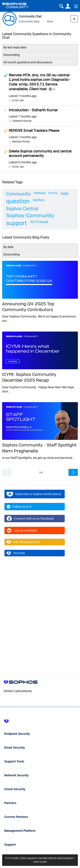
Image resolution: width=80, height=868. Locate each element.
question (18, 201)
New (74, 19)
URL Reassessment (23, 542)
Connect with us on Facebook (30, 519)
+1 (54, 89)
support (17, 223)
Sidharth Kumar (22, 121)
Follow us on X (19, 507)
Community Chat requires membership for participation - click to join (40, 860)
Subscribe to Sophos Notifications (34, 494)
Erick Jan (18, 100)
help (65, 193)
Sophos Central (22, 209)
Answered (5, 75)
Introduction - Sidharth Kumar (33, 110)
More (50, 21)
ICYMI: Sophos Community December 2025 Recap (29, 377)
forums (53, 193)
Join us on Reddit (22, 530)
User (68, 6)
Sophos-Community (30, 215)
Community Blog (29, 21)
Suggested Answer (5, 131)
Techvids (16, 553)
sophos (39, 200)
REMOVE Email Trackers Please (34, 130)
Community (18, 194)
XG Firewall (39, 222)
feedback (40, 193)
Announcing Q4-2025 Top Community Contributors (28, 307)
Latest (23, 96)
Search (61, 6)
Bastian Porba (21, 141)
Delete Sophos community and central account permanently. (40, 154)
